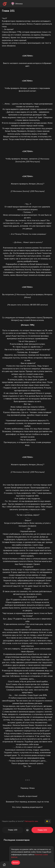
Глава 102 (42, 830)
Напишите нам (31, 821)
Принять (16, 863)
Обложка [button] (17, 4)
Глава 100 (13, 830)
